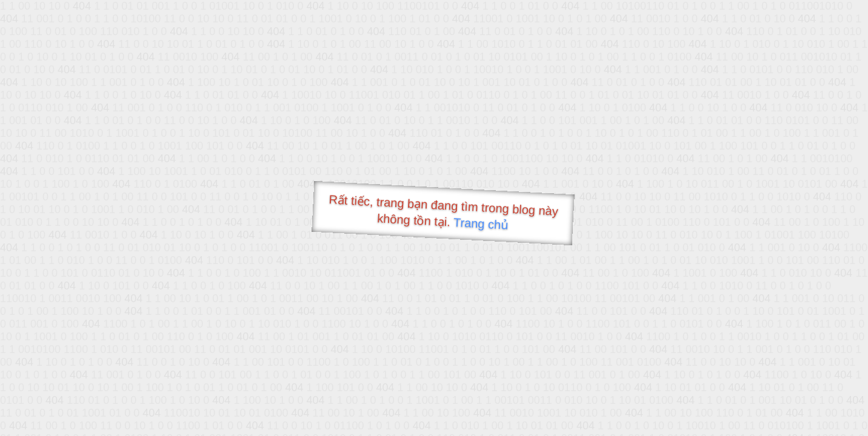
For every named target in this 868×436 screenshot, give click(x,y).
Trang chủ (481, 224)
